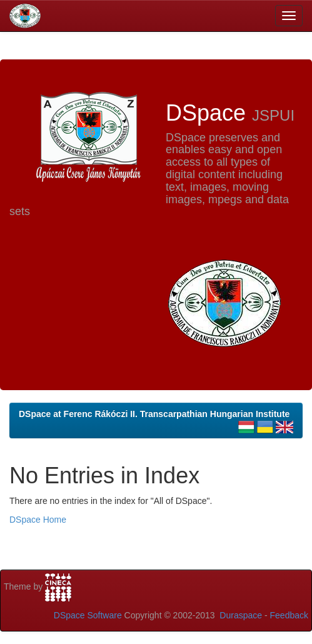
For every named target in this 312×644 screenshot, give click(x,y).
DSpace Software (88, 615)
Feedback (289, 615)
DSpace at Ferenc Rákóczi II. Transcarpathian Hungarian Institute (154, 414)
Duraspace (241, 615)
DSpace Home (38, 520)
